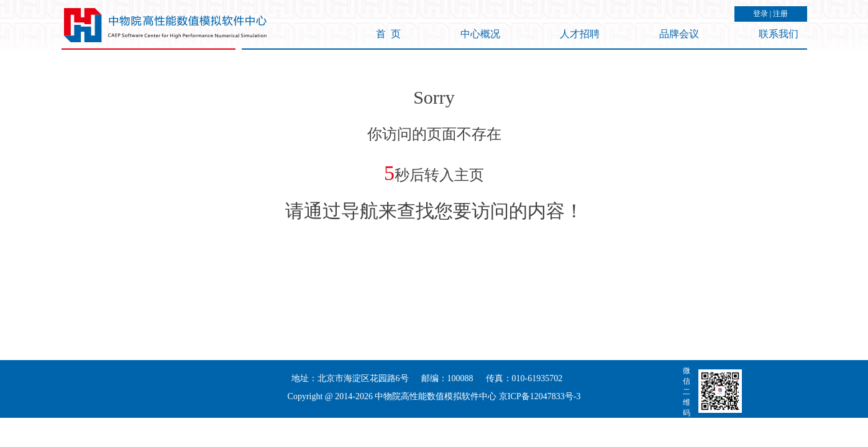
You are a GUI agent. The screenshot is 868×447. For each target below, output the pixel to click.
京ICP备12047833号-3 (540, 396)
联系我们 (779, 34)
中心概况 (480, 34)
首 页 (388, 34)
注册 (780, 14)
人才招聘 (580, 34)
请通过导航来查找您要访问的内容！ (434, 211)
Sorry (434, 97)
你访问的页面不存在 (434, 134)
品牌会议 (679, 34)
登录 (761, 14)
